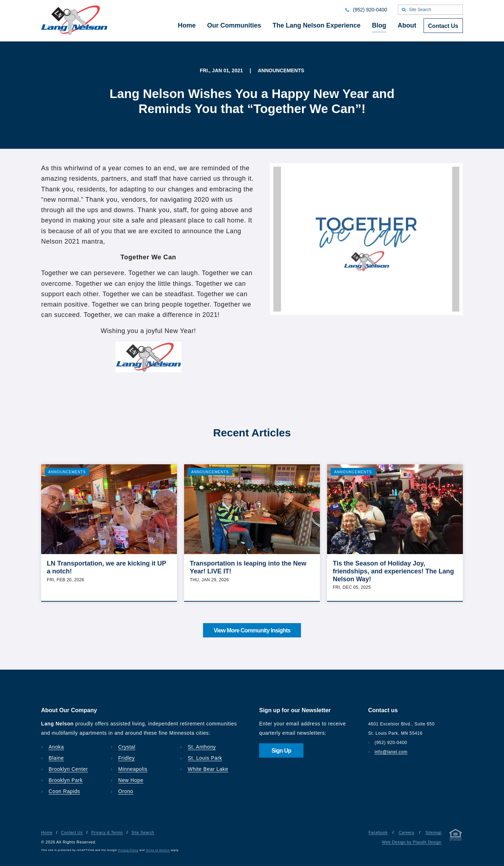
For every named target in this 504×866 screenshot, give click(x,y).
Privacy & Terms (107, 832)
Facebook (378, 832)
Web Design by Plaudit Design (412, 842)
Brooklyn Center (68, 769)
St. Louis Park (205, 758)
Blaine (56, 758)
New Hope (131, 780)
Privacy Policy (129, 850)
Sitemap (433, 832)
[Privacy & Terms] (456, 836)
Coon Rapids (64, 791)
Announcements (67, 472)
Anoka (56, 747)
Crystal (127, 747)
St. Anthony (202, 747)
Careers (406, 832)
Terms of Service (158, 850)
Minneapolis (133, 769)
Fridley (127, 758)
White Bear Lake (208, 769)
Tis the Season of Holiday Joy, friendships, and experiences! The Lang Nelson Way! (393, 571)
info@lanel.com (391, 752)
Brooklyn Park (66, 780)
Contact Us (72, 832)
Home (47, 832)
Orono (126, 791)
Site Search (143, 832)
